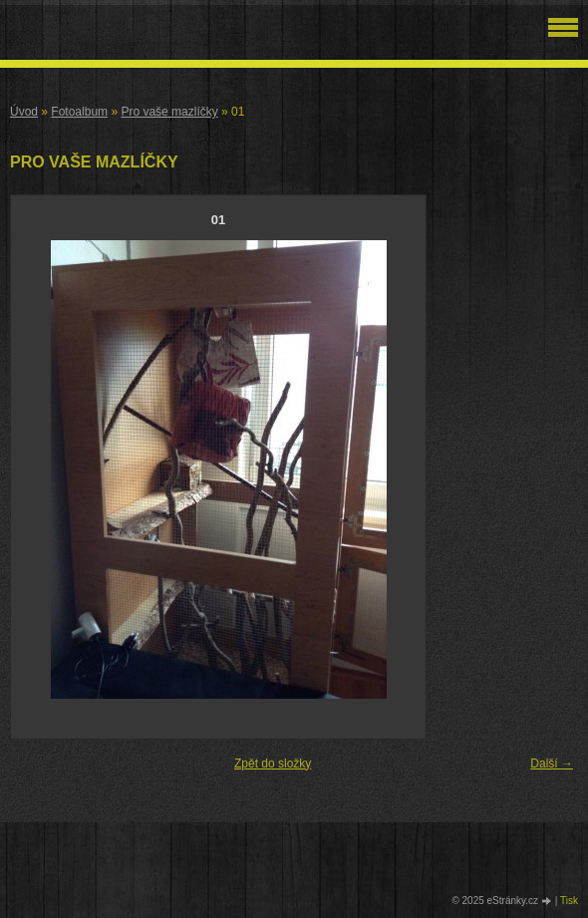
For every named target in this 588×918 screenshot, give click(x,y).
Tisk (569, 901)
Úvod (24, 112)
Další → (552, 764)
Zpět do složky (273, 764)
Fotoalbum (79, 112)
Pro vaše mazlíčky (169, 112)
